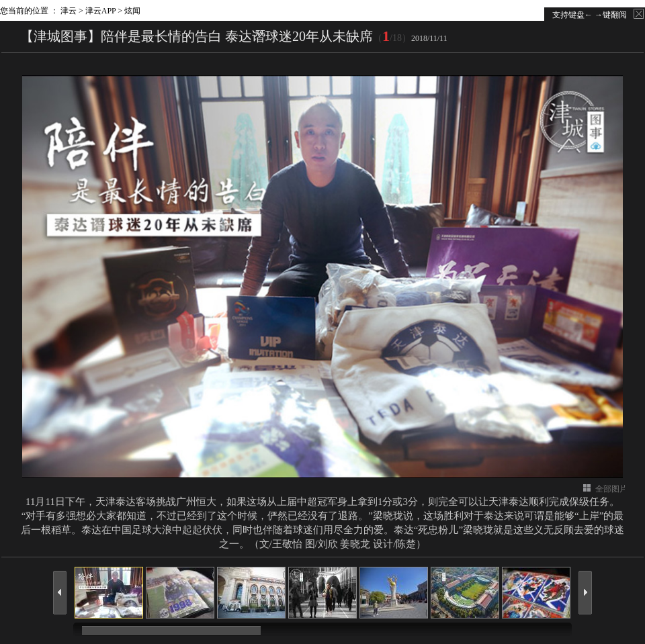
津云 (69, 11)
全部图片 (611, 489)
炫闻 (132, 11)
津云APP (101, 11)
